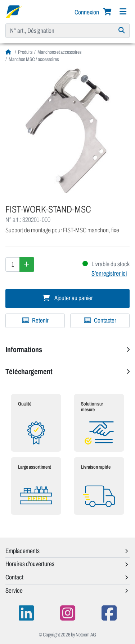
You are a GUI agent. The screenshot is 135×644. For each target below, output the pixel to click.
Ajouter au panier (68, 298)
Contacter (100, 321)
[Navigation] (123, 12)
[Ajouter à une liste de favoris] (35, 321)
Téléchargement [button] (29, 372)
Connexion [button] (87, 12)
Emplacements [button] (22, 551)
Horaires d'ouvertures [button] (30, 564)
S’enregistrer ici (109, 273)
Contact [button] (14, 577)
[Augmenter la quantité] (27, 264)
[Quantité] (13, 264)
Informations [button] (24, 350)
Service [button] (14, 591)
